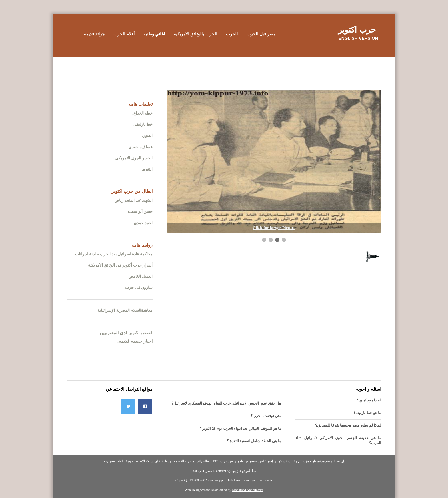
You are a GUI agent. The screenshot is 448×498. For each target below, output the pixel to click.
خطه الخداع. (142, 113)
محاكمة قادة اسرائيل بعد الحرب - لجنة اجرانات (114, 254)
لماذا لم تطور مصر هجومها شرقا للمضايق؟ (348, 425)
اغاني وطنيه (154, 34)
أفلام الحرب (124, 34)
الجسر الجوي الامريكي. (134, 158)
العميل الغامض (141, 276)
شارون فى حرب (139, 288)
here (237, 480)
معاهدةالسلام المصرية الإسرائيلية (125, 310)
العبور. (148, 136)
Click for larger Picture (274, 228)
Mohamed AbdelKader (248, 490)
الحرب (232, 34)
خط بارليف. (143, 124)
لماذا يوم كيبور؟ (369, 400)
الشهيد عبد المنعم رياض (134, 200)
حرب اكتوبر (357, 30)
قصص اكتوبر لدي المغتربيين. (125, 333)
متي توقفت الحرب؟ (266, 416)
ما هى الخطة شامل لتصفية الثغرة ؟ (254, 441)
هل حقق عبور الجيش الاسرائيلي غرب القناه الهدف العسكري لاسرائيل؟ (226, 403)
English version (358, 38)
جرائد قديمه (94, 34)
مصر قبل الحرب (261, 34)
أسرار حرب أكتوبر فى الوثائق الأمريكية (120, 265)
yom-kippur (218, 480)
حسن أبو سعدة (140, 212)
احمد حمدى (143, 223)
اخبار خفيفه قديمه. (135, 341)
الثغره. (147, 169)
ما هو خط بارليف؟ (367, 413)
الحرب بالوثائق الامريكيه (195, 34)
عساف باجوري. (140, 147)
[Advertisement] (224, 70)
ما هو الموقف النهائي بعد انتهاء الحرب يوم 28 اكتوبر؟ (241, 428)
